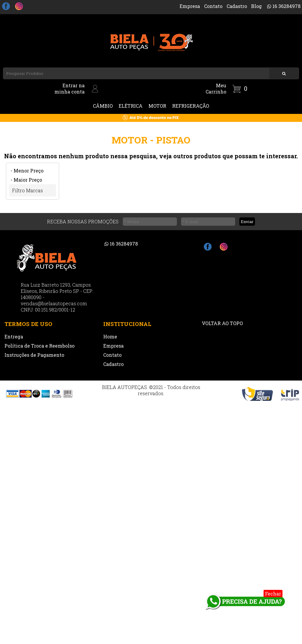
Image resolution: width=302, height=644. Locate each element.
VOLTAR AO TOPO (222, 323)
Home (110, 336)
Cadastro (237, 6)
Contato (213, 6)
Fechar (273, 594)
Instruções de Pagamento (34, 355)
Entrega (14, 336)
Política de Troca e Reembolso (39, 346)
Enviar (247, 222)
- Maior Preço (26, 180)
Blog (256, 6)
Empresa (190, 6)
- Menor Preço (27, 171)
